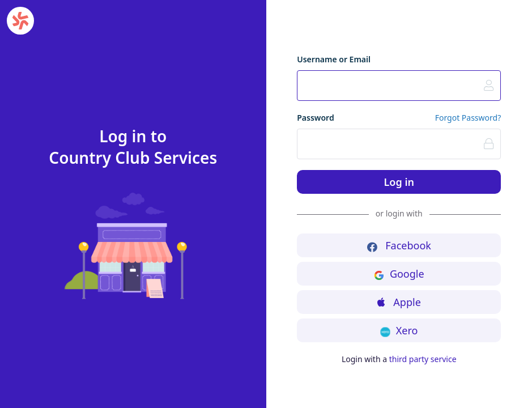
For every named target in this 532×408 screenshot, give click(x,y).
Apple (399, 302)
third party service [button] (423, 359)
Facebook (399, 245)
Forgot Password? (468, 118)
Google (399, 274)
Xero (399, 330)
